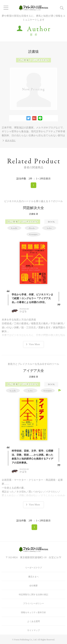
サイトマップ (33, 630)
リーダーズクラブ (33, 568)
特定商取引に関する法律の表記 (33, 595)
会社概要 (33, 586)
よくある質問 (33, 621)
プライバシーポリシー (33, 603)
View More (34, 344)
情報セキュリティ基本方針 (33, 612)
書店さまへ (33, 577)
